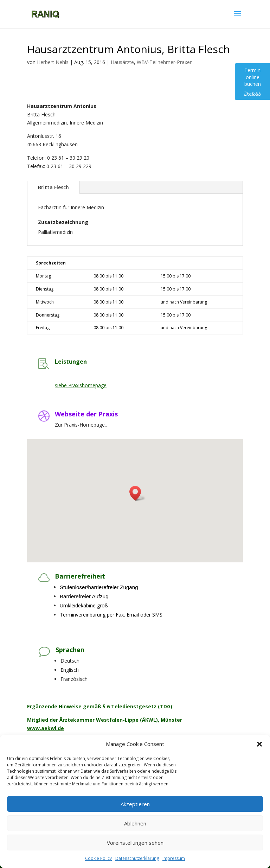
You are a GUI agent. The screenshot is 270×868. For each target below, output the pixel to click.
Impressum (174, 858)
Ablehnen (135, 823)
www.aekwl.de (46, 728)
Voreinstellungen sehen (135, 843)
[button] (259, 744)
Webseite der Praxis (86, 414)
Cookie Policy (98, 858)
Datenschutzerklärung (137, 858)
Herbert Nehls (53, 62)
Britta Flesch (53, 187)
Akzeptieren (135, 804)
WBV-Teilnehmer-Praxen (165, 62)
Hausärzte (122, 62)
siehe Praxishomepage (81, 385)
